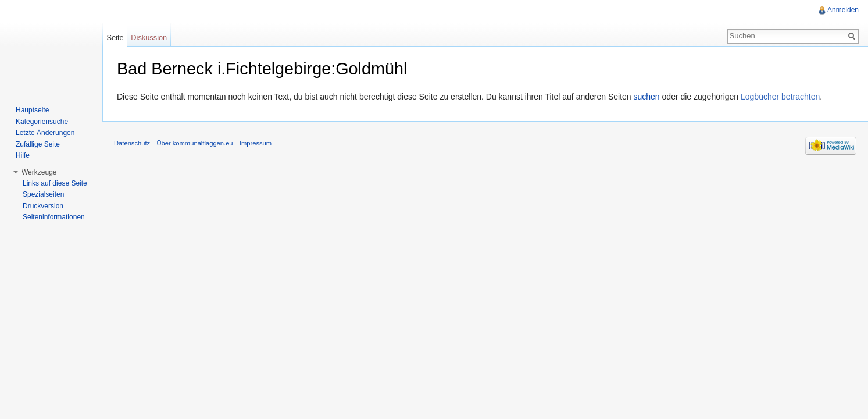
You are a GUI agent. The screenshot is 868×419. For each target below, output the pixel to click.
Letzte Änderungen (45, 133)
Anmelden (843, 10)
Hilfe (23, 155)
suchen (647, 97)
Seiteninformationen (54, 217)
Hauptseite (32, 110)
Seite (115, 38)
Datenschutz (132, 143)
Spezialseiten (43, 194)
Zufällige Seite (38, 144)
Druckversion (43, 206)
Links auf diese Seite (55, 183)
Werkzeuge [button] (39, 172)
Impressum (256, 143)
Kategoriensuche (42, 122)
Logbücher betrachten (780, 97)
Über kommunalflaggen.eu (194, 143)
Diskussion (149, 38)
